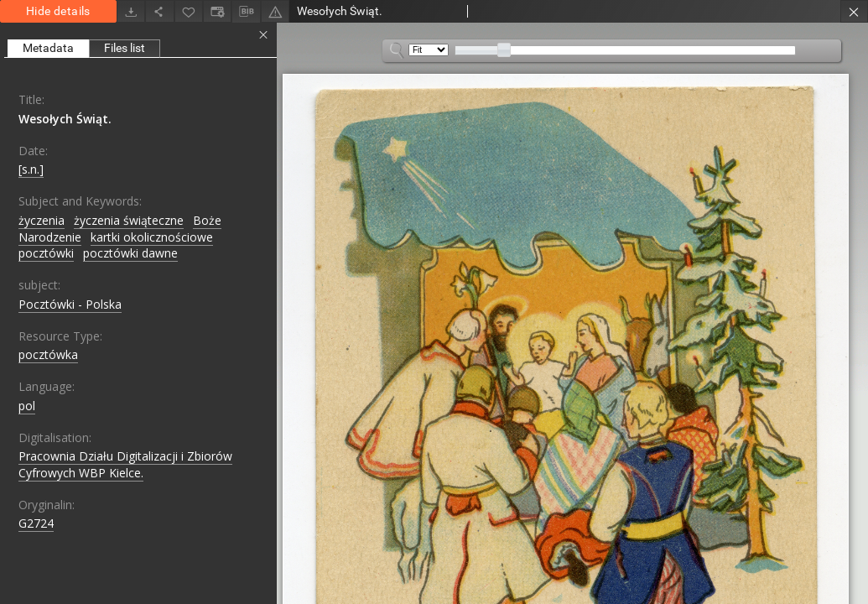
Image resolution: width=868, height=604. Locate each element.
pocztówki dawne (130, 253)
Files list (125, 48)
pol (27, 406)
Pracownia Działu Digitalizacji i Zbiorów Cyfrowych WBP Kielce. (125, 464)
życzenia (42, 220)
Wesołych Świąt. (65, 119)
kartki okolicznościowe (152, 237)
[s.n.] (31, 169)
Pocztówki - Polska (70, 304)
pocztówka (48, 354)
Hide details (58, 11)
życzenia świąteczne (129, 220)
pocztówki (46, 253)
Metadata (48, 48)
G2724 (36, 523)
